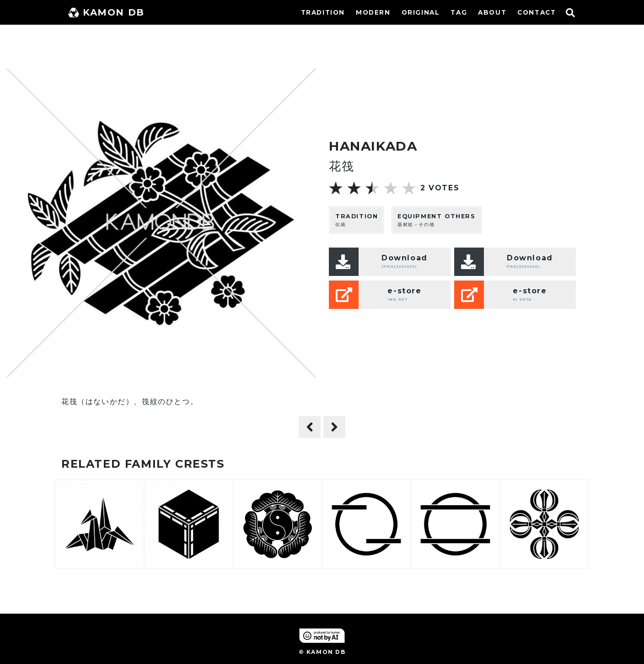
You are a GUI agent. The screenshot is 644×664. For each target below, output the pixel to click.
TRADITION (323, 12)
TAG (459, 12)
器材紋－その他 (437, 220)
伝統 (357, 220)
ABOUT (492, 12)
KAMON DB (106, 12)
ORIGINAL (421, 12)
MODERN (373, 12)
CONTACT (537, 12)
